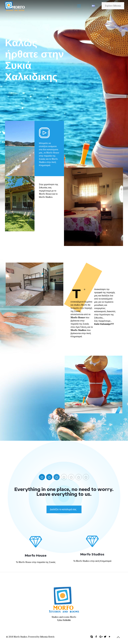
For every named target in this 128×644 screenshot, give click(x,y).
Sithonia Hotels (47, 637)
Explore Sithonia (113, 6)
